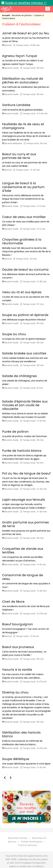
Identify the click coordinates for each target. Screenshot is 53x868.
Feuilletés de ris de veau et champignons (23, 126)
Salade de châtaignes (19, 376)
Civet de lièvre (13, 602)
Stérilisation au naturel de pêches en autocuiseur (23, 80)
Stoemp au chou (15, 692)
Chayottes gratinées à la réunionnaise (22, 241)
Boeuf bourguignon (18, 624)
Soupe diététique (16, 759)
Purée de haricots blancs (22, 451)
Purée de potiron (15, 432)
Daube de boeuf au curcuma (25, 270)
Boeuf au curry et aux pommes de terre (19, 156)
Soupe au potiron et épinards (25, 315)
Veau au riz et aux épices (22, 292)
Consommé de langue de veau (23, 577)
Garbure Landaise (16, 105)
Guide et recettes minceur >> (26, 3)
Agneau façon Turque (20, 56)
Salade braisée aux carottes (24, 353)
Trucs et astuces (27, 845)
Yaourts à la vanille (17, 670)
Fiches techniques (32, 842)
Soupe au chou (14, 334)
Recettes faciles (18, 838)
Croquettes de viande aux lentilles (23, 551)
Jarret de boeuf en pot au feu (26, 33)
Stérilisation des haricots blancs (21, 734)
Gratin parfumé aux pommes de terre (25, 524)
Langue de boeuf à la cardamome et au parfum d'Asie (23, 187)
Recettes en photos (22, 15)
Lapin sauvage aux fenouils (24, 500)
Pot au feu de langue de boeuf (26, 473)
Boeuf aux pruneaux (18, 647)
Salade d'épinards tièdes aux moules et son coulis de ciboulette (25, 405)
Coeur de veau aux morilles (24, 217)
